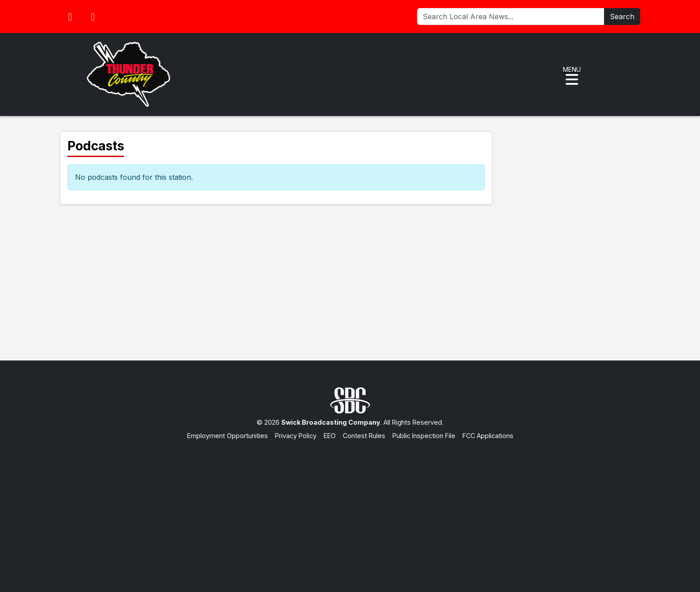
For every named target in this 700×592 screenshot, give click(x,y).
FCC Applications (488, 436)
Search (622, 17)
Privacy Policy (296, 436)
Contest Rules (364, 436)
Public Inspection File (424, 436)
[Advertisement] (350, 507)
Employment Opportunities (227, 436)
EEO (330, 436)
